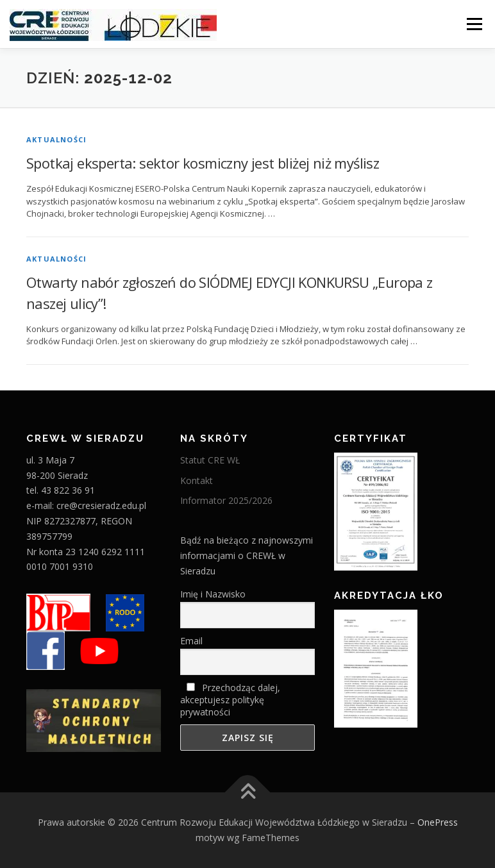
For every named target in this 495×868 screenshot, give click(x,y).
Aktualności (56, 139)
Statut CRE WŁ (210, 460)
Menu (474, 24)
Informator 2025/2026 (226, 500)
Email (191, 641)
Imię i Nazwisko (213, 594)
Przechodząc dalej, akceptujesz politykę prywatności (230, 700)
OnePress (438, 822)
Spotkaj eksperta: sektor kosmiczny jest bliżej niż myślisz (203, 163)
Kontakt (197, 480)
